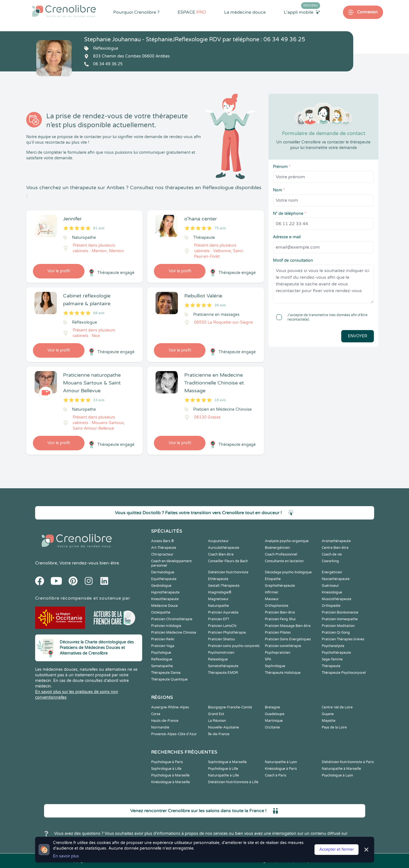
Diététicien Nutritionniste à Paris (348, 762)
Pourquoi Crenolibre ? (136, 12)
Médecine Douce (164, 606)
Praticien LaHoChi (222, 626)
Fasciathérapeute (336, 579)
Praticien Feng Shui (280, 619)
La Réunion (217, 721)
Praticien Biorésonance (340, 612)
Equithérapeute (164, 579)
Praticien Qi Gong (336, 633)
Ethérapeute (218, 579)
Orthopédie (331, 606)
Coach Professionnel (281, 554)
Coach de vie (332, 554)
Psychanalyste (333, 646)
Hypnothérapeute (165, 592)
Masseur (272, 599)
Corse (156, 714)
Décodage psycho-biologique (288, 572)
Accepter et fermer (337, 849)
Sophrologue (275, 666)
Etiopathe (273, 579)
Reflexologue (162, 659)
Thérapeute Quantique (169, 679)
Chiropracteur (162, 554)
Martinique (274, 721)
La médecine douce (245, 12)
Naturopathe (218, 606)
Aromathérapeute (336, 541)
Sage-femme (332, 659)
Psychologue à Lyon (337, 775)
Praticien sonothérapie (283, 646)
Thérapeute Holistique (283, 673)
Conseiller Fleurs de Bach (228, 561)
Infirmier (272, 592)
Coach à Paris (276, 775)
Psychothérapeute (336, 653)
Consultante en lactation (284, 561)
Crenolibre (46, 563)
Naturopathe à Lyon (281, 762)
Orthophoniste (277, 606)
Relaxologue (218, 659)
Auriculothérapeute (224, 548)
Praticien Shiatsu (221, 639)
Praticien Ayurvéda (223, 612)
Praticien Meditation (338, 626)
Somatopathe (162, 666)
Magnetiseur (218, 599)
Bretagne (272, 707)
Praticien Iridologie (166, 626)
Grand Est (216, 714)
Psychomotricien (221, 653)
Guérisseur (330, 586)
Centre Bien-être (335, 548)
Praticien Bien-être (280, 612)
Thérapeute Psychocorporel (344, 673)
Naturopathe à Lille (223, 775)
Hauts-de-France (165, 721)
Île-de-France (219, 734)
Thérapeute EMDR (223, 673)
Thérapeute (331, 666)
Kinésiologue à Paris (281, 769)
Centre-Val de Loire (337, 707)
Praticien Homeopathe (340, 619)
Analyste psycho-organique (287, 541)
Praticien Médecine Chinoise (174, 633)
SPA (268, 659)
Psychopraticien (278, 653)
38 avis (220, 305)
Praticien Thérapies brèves (343, 639)
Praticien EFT (219, 619)
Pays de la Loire (334, 727)
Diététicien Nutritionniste (228, 572)
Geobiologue (161, 586)
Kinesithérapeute (165, 599)
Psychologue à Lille (223, 769)
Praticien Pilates (278, 633)
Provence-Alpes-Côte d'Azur (174, 734)
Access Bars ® (163, 541)
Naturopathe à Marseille (341, 769)
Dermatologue (163, 572)
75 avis (220, 228)
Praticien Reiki (163, 639)
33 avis (99, 400)
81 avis (99, 228)
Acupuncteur (218, 541)
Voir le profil (59, 271)
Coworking (330, 561)
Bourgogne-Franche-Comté (230, 707)
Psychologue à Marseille (170, 775)
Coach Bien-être (221, 554)
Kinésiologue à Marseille (170, 782)
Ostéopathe (161, 612)
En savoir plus (66, 856)
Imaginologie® (220, 592)
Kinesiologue (332, 592)
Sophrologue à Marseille (227, 762)
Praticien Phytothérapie (227, 633)
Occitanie (272, 727)
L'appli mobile (302, 12)
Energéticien (332, 572)
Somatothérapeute (223, 666)
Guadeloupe (275, 714)
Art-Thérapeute (164, 548)
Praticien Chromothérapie (172, 619)
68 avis (99, 313)
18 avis (220, 400)
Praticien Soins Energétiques (288, 639)
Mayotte (329, 721)
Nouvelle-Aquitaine (223, 727)
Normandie (160, 727)
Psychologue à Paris (167, 762)
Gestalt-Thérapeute (224, 586)
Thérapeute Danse (166, 673)
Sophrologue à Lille (166, 769)
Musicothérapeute (337, 599)
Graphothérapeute (280, 586)
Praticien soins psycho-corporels (234, 646)
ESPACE (192, 12)
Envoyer (358, 336)
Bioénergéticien (277, 548)
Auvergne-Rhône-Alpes (170, 707)
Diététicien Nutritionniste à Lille (233, 782)
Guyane (328, 714)
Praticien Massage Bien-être (288, 626)
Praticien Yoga (163, 646)
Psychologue (161, 653)
